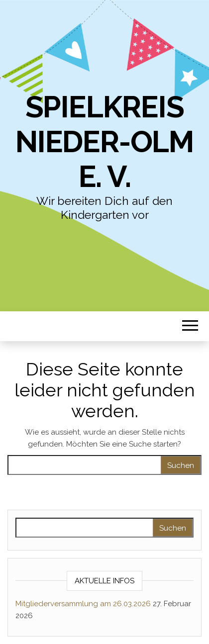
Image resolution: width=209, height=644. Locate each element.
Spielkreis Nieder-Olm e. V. (104, 142)
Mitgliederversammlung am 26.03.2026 (83, 604)
